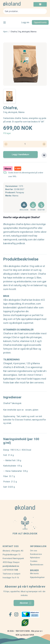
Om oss (34, 551)
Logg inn (25, 22)
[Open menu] (5, 22)
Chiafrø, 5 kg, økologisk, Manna (23, 32)
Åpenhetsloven (37, 565)
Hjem (5, 32)
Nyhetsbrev (35, 558)
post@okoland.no (11, 566)
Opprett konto (40, 22)
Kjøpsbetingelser (37, 577)
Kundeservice (36, 554)
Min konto (34, 573)
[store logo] (14, 4)
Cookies (34, 561)
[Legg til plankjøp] (44, 155)
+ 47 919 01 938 (10, 570)
